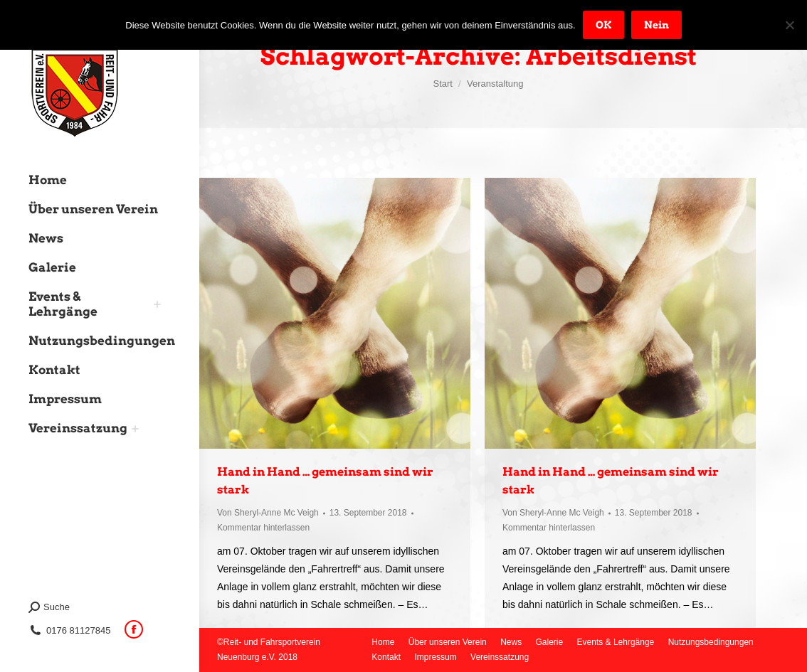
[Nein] (789, 25)
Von (268, 513)
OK (603, 25)
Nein (656, 25)
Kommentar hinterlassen (263, 528)
